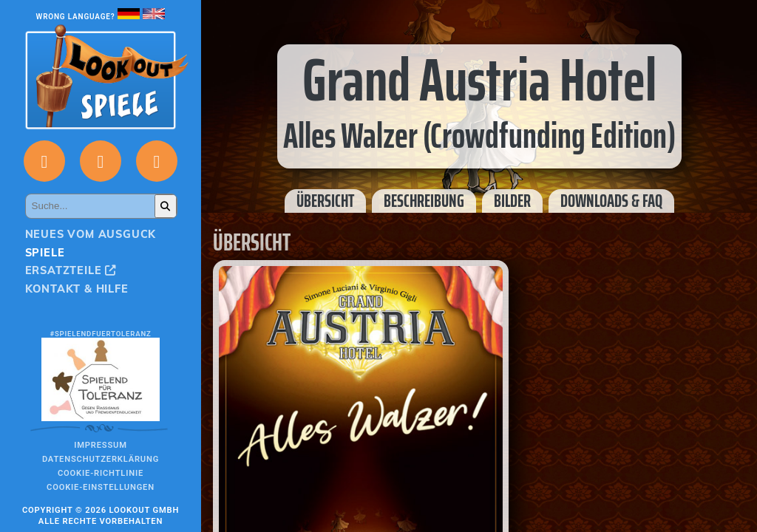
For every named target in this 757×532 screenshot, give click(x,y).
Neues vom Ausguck (91, 234)
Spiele (45, 253)
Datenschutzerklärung (101, 459)
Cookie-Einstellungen (101, 487)
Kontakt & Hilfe (77, 289)
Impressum (101, 445)
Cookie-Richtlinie (101, 473)
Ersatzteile (71, 270)
